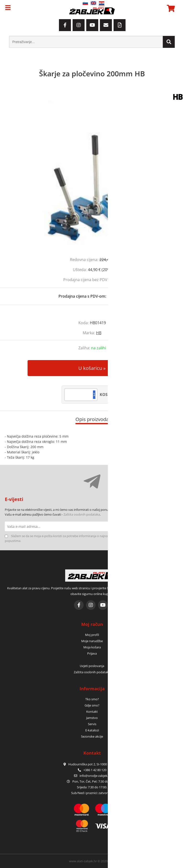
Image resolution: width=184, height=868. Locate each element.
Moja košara (92, 647)
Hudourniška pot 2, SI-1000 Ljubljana (92, 764)
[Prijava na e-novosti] (174, 526)
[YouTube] (92, 25)
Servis (92, 724)
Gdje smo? (92, 705)
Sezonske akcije (92, 736)
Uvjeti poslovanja (92, 666)
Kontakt (92, 712)
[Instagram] (79, 25)
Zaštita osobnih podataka (82, 514)
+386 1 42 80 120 (92, 770)
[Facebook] (65, 25)
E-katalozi (92, 730)
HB (99, 333)
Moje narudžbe (92, 641)
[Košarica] (170, 8)
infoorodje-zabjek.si (95, 776)
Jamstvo (92, 718)
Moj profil (92, 635)
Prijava (92, 653)
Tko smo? (92, 699)
